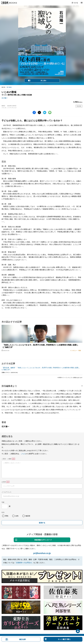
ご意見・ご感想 (6, 459)
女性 (17, 516)
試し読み (44, 80)
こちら (23, 454)
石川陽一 (5, 98)
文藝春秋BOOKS (9, 3)
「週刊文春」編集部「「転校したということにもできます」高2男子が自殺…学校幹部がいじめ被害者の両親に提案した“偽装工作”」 (41, 369)
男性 (7, 516)
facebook (34, 112)
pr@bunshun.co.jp (42, 553)
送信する (42, 523)
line (50, 112)
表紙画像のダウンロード (43, 540)
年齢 (3, 502)
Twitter (39, 112)
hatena (45, 112)
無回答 (28, 516)
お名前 (4, 482)
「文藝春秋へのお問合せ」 (24, 563)
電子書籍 (9, 87)
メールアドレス (6, 492)
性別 (3, 512)
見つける (75, 3)
